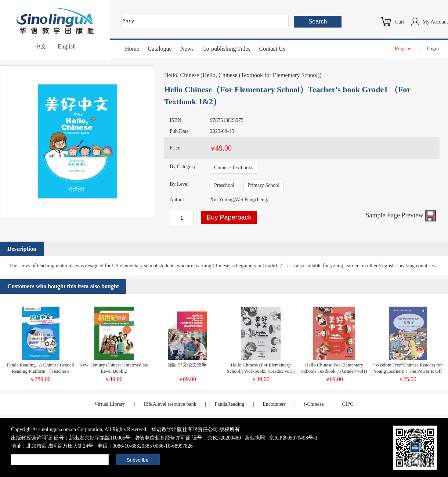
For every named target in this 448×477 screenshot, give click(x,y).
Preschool (224, 185)
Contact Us (272, 49)
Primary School (264, 185)
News (187, 49)
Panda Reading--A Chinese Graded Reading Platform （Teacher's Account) (40, 371)
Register (403, 49)
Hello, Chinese (182, 75)
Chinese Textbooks (234, 168)
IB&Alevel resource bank (170, 404)
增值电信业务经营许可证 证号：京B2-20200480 (187, 438)
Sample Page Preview (401, 215)
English (67, 46)
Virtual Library (110, 404)
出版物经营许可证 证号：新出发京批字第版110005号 (71, 438)
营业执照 (255, 438)
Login (433, 49)
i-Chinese (314, 404)
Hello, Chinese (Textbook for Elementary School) (261, 75)
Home (132, 49)
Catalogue (160, 49)
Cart (400, 22)
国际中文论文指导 (187, 365)
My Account (435, 22)
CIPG (348, 404)
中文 (40, 46)
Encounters (274, 404)
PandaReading (229, 404)
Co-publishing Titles (226, 49)
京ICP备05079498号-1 (293, 438)
